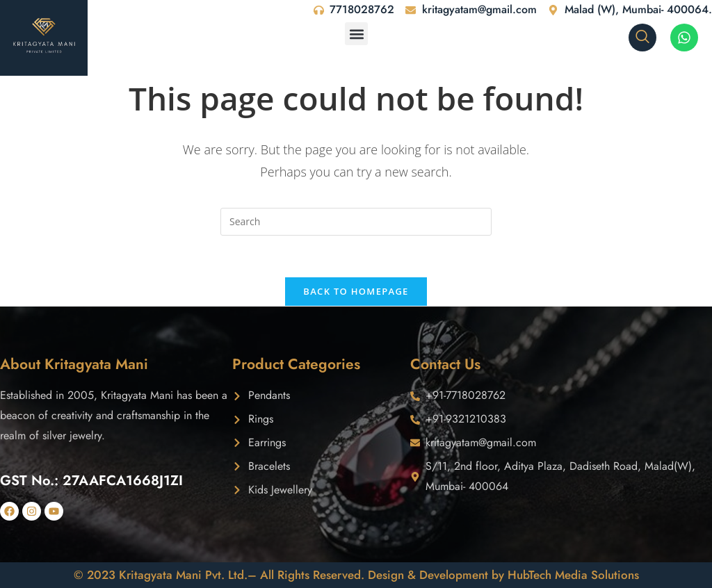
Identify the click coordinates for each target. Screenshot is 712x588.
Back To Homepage (356, 292)
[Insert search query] (356, 222)
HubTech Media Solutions (573, 575)
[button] (356, 34)
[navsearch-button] (642, 38)
